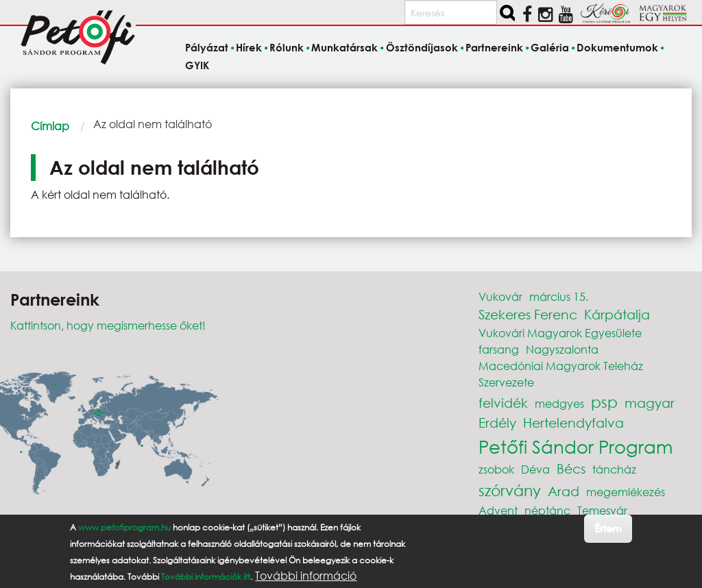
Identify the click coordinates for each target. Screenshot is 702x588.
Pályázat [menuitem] (207, 48)
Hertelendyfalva (573, 422)
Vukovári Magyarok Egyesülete (560, 333)
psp (604, 402)
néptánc (547, 510)
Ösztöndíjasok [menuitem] (422, 48)
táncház (614, 469)
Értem (608, 528)
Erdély (497, 422)
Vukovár (500, 296)
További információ (306, 576)
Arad (564, 491)
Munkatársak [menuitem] (344, 48)
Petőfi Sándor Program (576, 446)
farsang (499, 349)
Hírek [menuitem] (249, 48)
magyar (650, 403)
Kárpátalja (617, 314)
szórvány (510, 490)
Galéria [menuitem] (550, 48)
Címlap (50, 126)
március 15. (559, 296)
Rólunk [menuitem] (287, 48)
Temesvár (602, 510)
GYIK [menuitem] (197, 65)
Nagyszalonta (562, 349)
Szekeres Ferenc (528, 314)
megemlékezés (626, 492)
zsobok (496, 469)
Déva (535, 469)
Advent (498, 510)
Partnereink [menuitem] (494, 48)
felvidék (503, 403)
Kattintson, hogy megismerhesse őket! (108, 325)
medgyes (559, 403)
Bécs (571, 468)
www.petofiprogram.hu (124, 527)
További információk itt (206, 577)
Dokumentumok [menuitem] (617, 48)
